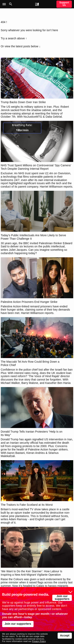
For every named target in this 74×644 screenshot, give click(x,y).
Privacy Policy (39, 641)
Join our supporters (62, 598)
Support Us (64, 4)
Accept (65, 635)
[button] (5, 4)
